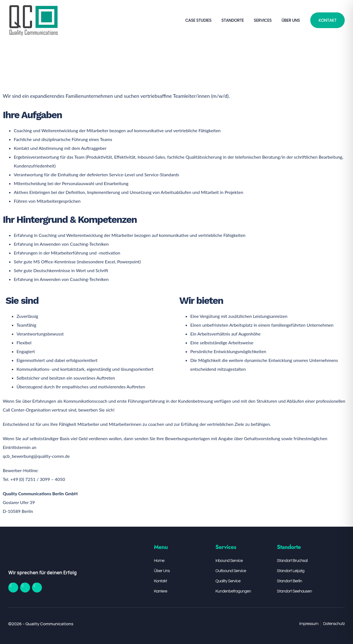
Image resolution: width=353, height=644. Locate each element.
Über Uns (291, 20)
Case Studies (198, 20)
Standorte (233, 20)
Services (263, 20)
